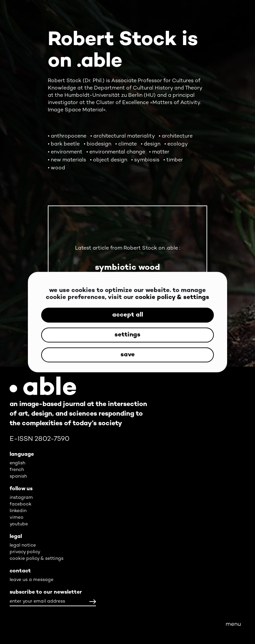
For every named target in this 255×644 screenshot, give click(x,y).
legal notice (23, 545)
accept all (128, 315)
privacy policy (25, 552)
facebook (21, 504)
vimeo (17, 518)
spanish (18, 476)
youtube (19, 524)
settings (127, 335)
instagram (21, 498)
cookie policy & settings (172, 297)
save (128, 355)
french (17, 470)
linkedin (18, 511)
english (17, 463)
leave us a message (32, 580)
